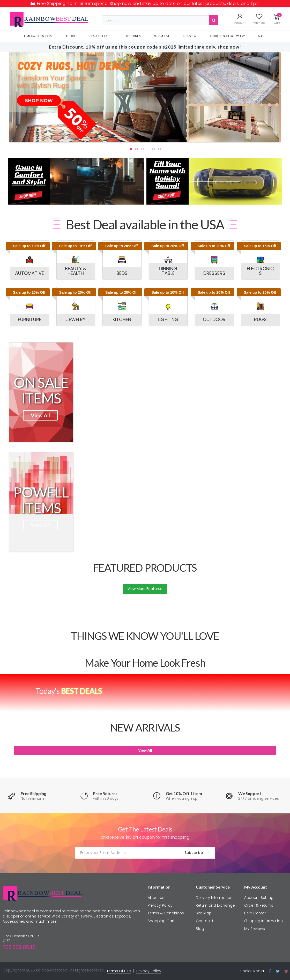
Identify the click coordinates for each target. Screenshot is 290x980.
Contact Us (206, 921)
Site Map (204, 913)
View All (40, 415)
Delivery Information (214, 898)
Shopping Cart (161, 921)
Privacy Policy (160, 905)
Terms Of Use (119, 971)
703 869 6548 (19, 947)
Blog (200, 929)
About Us (156, 898)
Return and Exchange (215, 905)
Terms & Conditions (166, 913)
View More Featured (145, 589)
